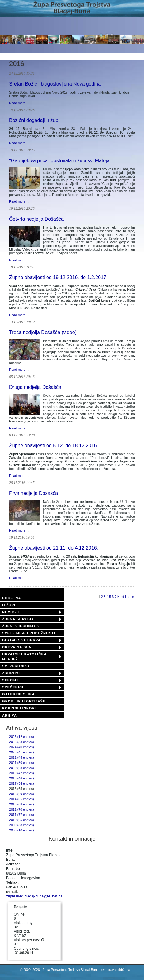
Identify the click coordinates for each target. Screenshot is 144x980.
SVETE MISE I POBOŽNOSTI (29, 633)
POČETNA (11, 598)
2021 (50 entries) (22, 763)
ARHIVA (9, 715)
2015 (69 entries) (22, 794)
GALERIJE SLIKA (18, 694)
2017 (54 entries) (22, 783)
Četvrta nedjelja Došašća (36, 219)
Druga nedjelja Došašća (35, 387)
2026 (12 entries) (22, 737)
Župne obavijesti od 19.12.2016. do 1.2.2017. (58, 277)
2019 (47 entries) (22, 773)
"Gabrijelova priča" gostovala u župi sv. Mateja (59, 161)
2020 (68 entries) (22, 768)
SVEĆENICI (13, 687)
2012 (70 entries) (22, 809)
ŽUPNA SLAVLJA (18, 619)
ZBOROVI (11, 673)
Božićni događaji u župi (34, 120)
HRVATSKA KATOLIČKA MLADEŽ (24, 657)
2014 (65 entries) (22, 799)
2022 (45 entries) (22, 757)
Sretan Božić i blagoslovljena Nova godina (55, 84)
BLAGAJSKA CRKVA (21, 640)
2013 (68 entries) (22, 804)
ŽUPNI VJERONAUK (21, 626)
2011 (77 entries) (22, 815)
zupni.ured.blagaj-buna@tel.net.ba (34, 896)
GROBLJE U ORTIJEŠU (24, 701)
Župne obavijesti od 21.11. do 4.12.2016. (54, 548)
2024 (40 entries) (22, 747)
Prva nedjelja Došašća (34, 493)
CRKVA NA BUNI (18, 647)
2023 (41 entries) (22, 752)
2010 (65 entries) (22, 820)
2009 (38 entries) (22, 825)
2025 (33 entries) (22, 742)
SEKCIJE (11, 680)
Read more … (19, 103)
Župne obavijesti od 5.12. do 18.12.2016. (54, 446)
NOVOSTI (11, 612)
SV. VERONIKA (16, 666)
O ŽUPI (9, 605)
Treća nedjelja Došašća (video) (43, 332)
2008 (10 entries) (22, 830)
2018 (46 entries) (22, 778)
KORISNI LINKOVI (19, 708)
